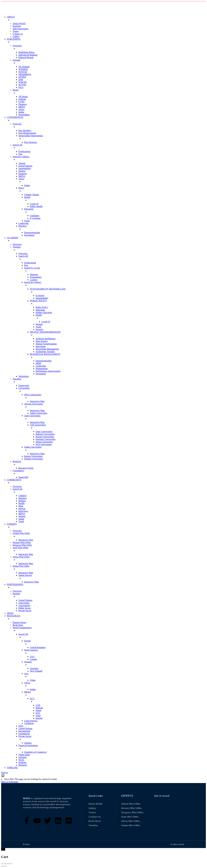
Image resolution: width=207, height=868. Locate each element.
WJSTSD (23, 72)
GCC (32, 699)
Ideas (21, 506)
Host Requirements (27, 133)
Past (20, 154)
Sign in (4, 772)
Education (29, 209)
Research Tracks (26, 468)
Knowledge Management (47, 349)
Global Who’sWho (21, 533)
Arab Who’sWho (20, 548)
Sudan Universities (39, 413)
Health (27, 197)
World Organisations (22, 628)
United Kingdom (38, 647)
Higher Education (44, 312)
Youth (27, 221)
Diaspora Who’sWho (22, 545)
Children (22, 496)
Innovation (41, 346)
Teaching (17, 379)
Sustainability (25, 168)
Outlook (22, 99)
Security (39, 329)
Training (17, 247)
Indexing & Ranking (28, 55)
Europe (27, 641)
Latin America (31, 721)
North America (31, 650)
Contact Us (18, 34)
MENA (22, 107)
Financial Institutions (28, 745)
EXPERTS (12, 524)
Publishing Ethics (26, 52)
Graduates (35, 216)
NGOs (21, 760)
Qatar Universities (44, 431)
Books (16, 90)
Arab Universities (32, 416)
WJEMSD (23, 69)
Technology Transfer (45, 352)
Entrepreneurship (32, 233)
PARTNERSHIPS (15, 584)
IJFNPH (22, 77)
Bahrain (39, 708)
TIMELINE (12, 768)
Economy (40, 295)
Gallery (16, 36)
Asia (26, 674)
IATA (21, 726)
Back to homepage (10, 782)
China (33, 680)
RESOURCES (14, 616)
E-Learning (35, 218)
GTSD (21, 102)
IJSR (21, 80)
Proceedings (24, 115)
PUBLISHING (14, 39)
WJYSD (22, 85)
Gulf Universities (38, 425)
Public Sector (25, 608)
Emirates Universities (46, 439)
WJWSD (22, 82)
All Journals (24, 67)
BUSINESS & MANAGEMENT (45, 354)
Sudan (21, 112)
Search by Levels (32, 268)
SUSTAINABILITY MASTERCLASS (48, 289)
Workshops (24, 376)
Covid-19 (46, 322)
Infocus (22, 509)
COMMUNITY (14, 480)
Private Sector (25, 611)
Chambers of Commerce (35, 752)
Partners (16, 594)
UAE (38, 705)
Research (17, 461)
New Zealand (36, 671)
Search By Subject (33, 282)
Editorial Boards (26, 57)
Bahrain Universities (45, 434)
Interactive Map (37, 401)
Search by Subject (21, 157)
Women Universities (34, 459)
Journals (16, 60)
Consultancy (18, 471)
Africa (21, 109)
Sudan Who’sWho (21, 566)
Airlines (28, 743)
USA (32, 657)
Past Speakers (25, 130)
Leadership (24, 223)
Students (22, 762)
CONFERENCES (15, 117)
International (24, 731)
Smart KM (23, 477)
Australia (34, 668)
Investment (29, 235)
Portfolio (17, 26)
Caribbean (29, 723)
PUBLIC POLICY (38, 301)
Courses (34, 280)
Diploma (34, 275)
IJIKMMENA (25, 74)
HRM (38, 363)
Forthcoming (24, 151)
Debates (22, 501)
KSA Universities (44, 444)
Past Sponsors (31, 142)
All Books (23, 97)
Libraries (23, 757)
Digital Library (20, 622)
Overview (17, 46)
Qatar (38, 716)
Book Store (18, 625)
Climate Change (32, 195)
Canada (33, 659)
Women (22, 171)
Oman (38, 710)
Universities (24, 388)
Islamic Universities (33, 456)
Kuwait (39, 718)
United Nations (25, 166)
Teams (16, 31)
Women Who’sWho (22, 542)
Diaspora (23, 104)
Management (42, 369)
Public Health (36, 206)
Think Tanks (24, 755)
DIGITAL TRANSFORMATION (45, 332)
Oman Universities (44, 442)
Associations (24, 605)
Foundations (24, 734)
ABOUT (11, 17)
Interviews (23, 511)
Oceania (28, 662)
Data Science (42, 341)
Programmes (36, 277)
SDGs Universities (33, 395)
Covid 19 (34, 204)
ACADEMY (13, 238)
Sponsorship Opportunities (31, 136)
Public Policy (42, 307)
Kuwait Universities (45, 437)
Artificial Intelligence (46, 339)
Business (22, 226)
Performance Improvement (48, 371)
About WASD (19, 24)
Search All (17, 145)
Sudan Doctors (25, 575)
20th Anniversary (21, 29)
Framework (24, 385)
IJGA (21, 87)
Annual (22, 163)
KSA (38, 713)
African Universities (33, 404)
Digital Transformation (46, 344)
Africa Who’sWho (21, 557)
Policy (21, 188)
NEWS (10, 613)
